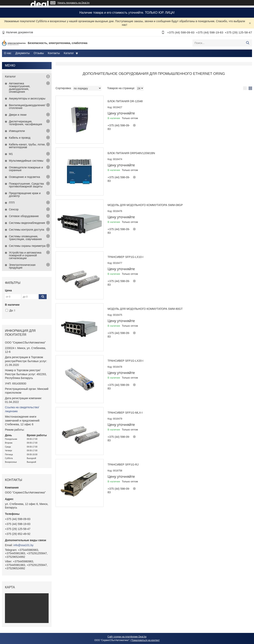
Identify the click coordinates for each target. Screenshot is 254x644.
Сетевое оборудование (24, 216)
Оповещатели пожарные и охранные (26, 169)
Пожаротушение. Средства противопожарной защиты (26, 185)
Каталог (69, 53)
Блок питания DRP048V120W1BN (131, 153)
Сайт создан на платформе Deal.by (127, 637)
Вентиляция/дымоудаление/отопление (27, 107)
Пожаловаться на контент (145, 640)
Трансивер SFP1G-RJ (123, 465)
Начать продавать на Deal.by (74, 3)
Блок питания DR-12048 (125, 101)
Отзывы (39, 53)
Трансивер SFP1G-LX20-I (125, 361)
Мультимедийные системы (26, 161)
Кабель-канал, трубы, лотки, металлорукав (27, 146)
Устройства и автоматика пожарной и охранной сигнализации (25, 255)
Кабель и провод (20, 138)
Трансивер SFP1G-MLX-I (125, 413)
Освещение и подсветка (25, 177)
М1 (11, 154)
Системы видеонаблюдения (27, 223)
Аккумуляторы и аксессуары (27, 98)
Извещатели (17, 131)
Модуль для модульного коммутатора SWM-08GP (145, 205)
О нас (8, 53)
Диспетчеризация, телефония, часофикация (25, 123)
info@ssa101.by (24, 545)
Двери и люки (18, 115)
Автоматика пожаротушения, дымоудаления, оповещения (20, 88)
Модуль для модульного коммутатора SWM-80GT (145, 309)
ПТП (12, 203)
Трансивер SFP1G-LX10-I (125, 257)
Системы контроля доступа (27, 230)
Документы (22, 53)
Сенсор (14, 209)
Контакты (54, 53)
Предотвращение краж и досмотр (25, 195)
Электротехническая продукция (22, 266)
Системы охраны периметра (27, 246)
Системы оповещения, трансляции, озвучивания (25, 238)
